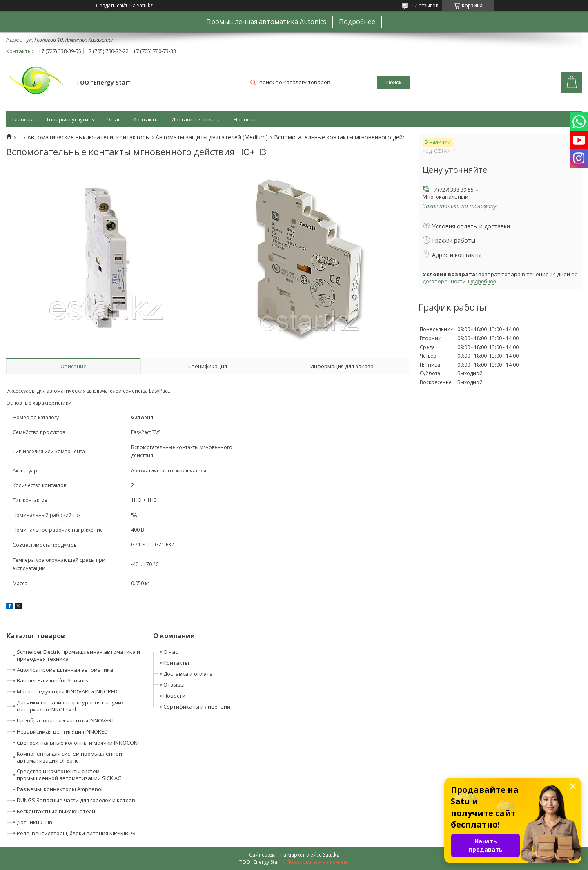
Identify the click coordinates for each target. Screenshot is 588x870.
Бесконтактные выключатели (56, 811)
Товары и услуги (67, 119)
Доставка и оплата (196, 119)
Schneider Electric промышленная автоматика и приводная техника (78, 655)
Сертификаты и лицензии (197, 707)
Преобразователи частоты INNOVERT (66, 720)
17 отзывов (425, 6)
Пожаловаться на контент (318, 862)
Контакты (146, 119)
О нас (113, 119)
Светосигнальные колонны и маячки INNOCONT (79, 743)
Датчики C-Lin (35, 822)
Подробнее (357, 22)
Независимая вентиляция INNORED (62, 731)
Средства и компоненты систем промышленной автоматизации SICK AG (69, 775)
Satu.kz (331, 855)
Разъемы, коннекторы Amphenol (60, 789)
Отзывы (174, 684)
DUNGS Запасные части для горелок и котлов (76, 800)
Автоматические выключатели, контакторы (89, 137)
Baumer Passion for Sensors (52, 680)
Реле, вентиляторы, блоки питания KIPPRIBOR (76, 833)
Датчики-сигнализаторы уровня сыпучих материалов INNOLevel (70, 706)
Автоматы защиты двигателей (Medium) (212, 137)
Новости (245, 119)
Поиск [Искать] (394, 82)
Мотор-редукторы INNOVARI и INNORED (67, 691)
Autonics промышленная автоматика (65, 670)
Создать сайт (112, 6)
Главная (23, 119)
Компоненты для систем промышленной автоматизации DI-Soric (69, 757)
